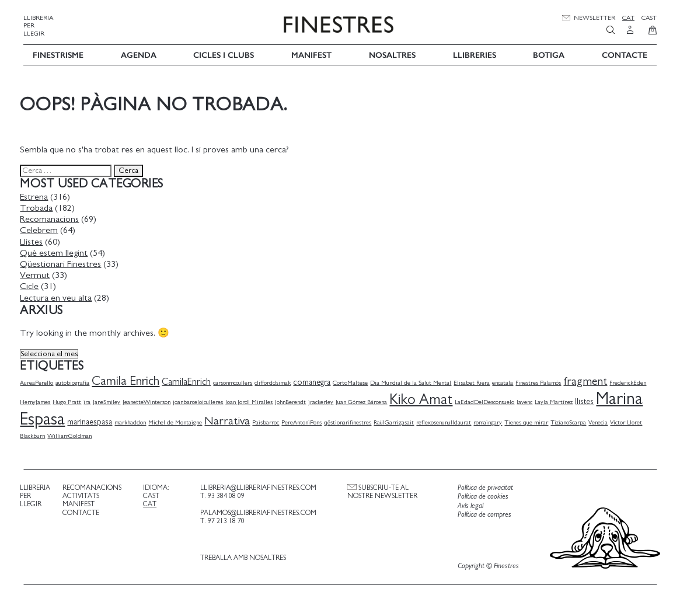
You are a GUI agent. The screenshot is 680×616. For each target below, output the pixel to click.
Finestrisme (58, 53)
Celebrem (42, 229)
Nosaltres (392, 53)
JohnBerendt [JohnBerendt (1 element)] (294, 400)
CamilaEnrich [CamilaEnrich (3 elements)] (190, 380)
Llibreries (475, 53)
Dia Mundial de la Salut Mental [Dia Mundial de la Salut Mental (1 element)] (414, 381)
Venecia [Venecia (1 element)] (601, 421)
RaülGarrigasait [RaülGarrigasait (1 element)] (397, 421)
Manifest (311, 53)
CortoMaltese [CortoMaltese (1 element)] (354, 381)
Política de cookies (481, 495)
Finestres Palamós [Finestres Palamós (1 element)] (542, 381)
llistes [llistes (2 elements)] (588, 400)
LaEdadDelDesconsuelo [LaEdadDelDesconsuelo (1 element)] (488, 400)
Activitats (83, 494)
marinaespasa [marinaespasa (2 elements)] (93, 420)
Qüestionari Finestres (64, 262)
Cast (649, 18)
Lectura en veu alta (59, 296)
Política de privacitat (483, 486)
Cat (628, 18)
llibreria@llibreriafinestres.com (258, 486)
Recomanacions (53, 218)
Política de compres (482, 514)
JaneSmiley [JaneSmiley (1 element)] (110, 400)
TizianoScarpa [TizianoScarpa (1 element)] (572, 421)
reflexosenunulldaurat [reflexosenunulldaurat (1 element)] (447, 421)
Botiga (549, 53)
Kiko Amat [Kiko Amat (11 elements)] (424, 398)
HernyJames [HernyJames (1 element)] (39, 400)
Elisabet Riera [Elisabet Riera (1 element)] (475, 381)
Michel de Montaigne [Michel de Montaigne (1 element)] (179, 421)
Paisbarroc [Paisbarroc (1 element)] (269, 421)
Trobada (40, 206)
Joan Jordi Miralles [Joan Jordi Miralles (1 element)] (252, 400)
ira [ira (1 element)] (90, 400)
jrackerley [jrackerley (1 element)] (324, 400)
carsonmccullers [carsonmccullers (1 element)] (236, 381)
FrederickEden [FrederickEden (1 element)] (631, 381)
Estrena (37, 195)
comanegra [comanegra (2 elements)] (315, 381)
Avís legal (468, 504)
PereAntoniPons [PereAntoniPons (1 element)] (305, 421)
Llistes (35, 240)
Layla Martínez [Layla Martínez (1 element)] (557, 400)
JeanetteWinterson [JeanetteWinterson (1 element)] (150, 400)
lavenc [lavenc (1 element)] (528, 400)
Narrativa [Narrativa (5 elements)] (231, 419)
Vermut (38, 273)
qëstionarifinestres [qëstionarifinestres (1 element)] (351, 421)
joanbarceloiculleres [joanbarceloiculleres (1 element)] (201, 400)
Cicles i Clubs (224, 53)
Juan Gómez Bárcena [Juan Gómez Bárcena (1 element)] (365, 400)
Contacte (625, 53)
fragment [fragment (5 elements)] (589, 380)
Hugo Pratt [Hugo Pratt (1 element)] (70, 400)
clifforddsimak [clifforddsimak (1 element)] (276, 381)
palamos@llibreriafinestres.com (258, 511)
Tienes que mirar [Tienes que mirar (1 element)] (530, 421)
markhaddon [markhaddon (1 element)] (134, 421)
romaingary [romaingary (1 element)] (491, 421)
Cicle (33, 285)
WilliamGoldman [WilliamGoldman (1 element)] (73, 435)
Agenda (139, 53)
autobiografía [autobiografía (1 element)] (76, 381)
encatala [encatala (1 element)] (506, 381)
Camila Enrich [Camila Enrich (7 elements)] (129, 379)
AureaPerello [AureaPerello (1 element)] (40, 381)
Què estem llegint (57, 251)
